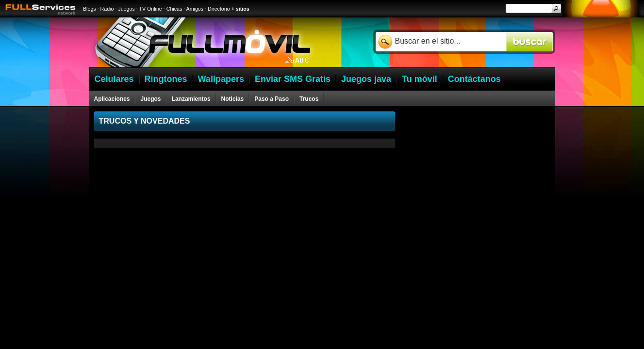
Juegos (126, 9)
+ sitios (240, 9)
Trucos (309, 99)
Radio (107, 9)
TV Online (150, 9)
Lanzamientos (191, 99)
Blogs (90, 9)
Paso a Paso (272, 99)
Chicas (174, 9)
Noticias (233, 99)
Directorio (219, 9)
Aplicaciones (112, 99)
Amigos (195, 9)
